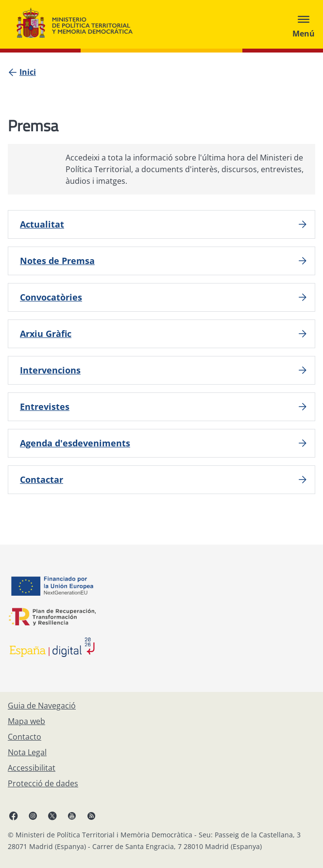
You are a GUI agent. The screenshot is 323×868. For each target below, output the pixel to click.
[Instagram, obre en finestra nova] (33, 815)
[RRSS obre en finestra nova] (91, 815)
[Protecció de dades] (43, 783)
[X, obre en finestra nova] (52, 815)
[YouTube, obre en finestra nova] (72, 815)
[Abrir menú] (304, 24)
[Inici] (28, 72)
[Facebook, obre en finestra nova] (14, 815)
